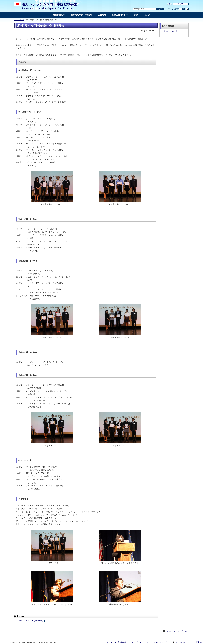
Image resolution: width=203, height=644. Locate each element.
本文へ (170, 4)
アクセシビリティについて (140, 642)
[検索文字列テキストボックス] (145, 9)
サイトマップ (110, 642)
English (181, 4)
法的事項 (122, 642)
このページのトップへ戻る (177, 631)
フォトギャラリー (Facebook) (30, 621)
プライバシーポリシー (163, 642)
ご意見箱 (198, 642)
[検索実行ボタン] (160, 9)
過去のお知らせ (170, 31)
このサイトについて (183, 642)
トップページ (19, 20)
